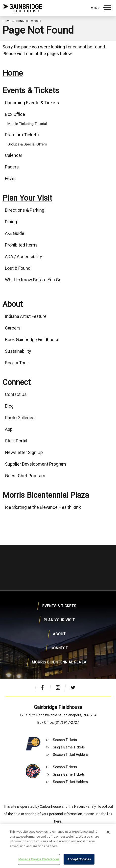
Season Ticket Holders (70, 755)
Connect (23, 21)
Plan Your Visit (27, 198)
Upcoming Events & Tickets (32, 103)
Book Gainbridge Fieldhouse (32, 340)
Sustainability (18, 351)
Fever (10, 178)
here (58, 821)
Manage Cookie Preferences (39, 859)
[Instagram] (59, 687)
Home (7, 21)
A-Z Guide (15, 233)
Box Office (15, 114)
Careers (13, 328)
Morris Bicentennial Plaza (46, 495)
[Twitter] (74, 687)
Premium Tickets (22, 135)
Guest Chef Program (25, 476)
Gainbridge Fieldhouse (22, 8)
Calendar (14, 155)
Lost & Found (18, 268)
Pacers (12, 167)
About (13, 304)
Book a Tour (16, 363)
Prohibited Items (21, 245)
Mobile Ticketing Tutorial (27, 124)
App (9, 429)
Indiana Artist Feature (26, 316)
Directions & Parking (25, 210)
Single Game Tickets (69, 747)
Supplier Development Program (35, 464)
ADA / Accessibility (23, 257)
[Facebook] (45, 687)
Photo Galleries (20, 418)
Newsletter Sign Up (24, 452)
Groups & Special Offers (27, 144)
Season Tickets (65, 740)
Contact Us (16, 394)
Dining (11, 222)
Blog (9, 406)
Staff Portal (16, 441)
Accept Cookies (79, 859)
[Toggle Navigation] (101, 8)
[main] (58, 281)
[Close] (108, 832)
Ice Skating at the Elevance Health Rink (43, 507)
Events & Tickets (31, 91)
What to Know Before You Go (33, 280)
